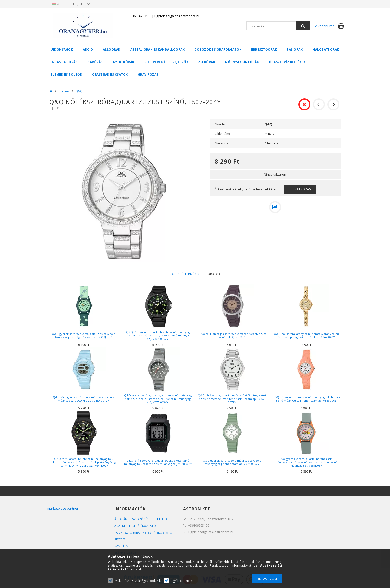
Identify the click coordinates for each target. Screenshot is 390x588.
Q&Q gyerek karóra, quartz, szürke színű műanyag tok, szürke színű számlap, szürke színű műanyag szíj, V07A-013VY (158, 399)
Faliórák (295, 50)
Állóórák (112, 50)
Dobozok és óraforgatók (218, 50)
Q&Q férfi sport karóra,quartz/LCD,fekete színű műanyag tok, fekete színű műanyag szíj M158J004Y (158, 462)
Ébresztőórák (264, 50)
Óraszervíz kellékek (287, 62)
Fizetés (120, 539)
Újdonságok (62, 50)
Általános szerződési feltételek (141, 519)
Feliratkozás (300, 189)
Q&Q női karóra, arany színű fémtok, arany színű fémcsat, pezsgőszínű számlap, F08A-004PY (306, 335)
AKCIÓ (88, 50)
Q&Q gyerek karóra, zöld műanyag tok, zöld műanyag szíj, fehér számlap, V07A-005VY (232, 462)
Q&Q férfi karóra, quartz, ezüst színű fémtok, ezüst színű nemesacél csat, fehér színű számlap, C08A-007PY (232, 399)
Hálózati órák (326, 50)
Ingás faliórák (64, 62)
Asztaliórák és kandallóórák (158, 50)
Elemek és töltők (66, 74)
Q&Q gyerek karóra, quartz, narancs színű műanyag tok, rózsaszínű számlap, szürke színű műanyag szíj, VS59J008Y (306, 462)
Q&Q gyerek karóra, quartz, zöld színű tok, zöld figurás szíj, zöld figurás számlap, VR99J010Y (84, 335)
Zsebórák (207, 62)
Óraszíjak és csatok (110, 74)
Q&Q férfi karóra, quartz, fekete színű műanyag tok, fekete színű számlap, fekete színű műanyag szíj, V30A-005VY (158, 335)
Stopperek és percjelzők (166, 62)
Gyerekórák (124, 62)
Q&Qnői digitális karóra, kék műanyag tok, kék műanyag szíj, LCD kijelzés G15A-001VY (84, 399)
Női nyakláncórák (242, 62)
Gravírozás (148, 74)
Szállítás (122, 546)
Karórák (95, 62)
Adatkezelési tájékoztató (135, 526)
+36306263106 (141, 16)
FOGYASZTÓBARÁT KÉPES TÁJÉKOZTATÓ (143, 532)
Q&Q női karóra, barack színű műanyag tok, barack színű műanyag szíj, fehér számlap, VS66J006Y (306, 399)
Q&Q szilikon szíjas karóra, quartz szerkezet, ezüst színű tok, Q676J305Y (232, 335)
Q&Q (79, 91)
